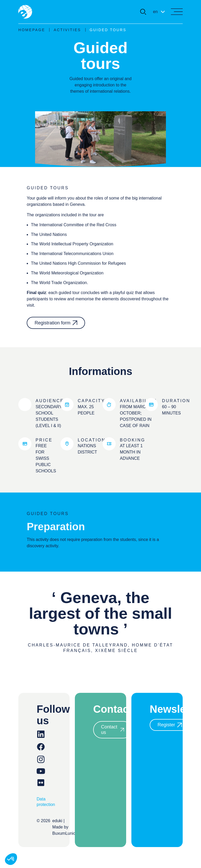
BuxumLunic (64, 833)
